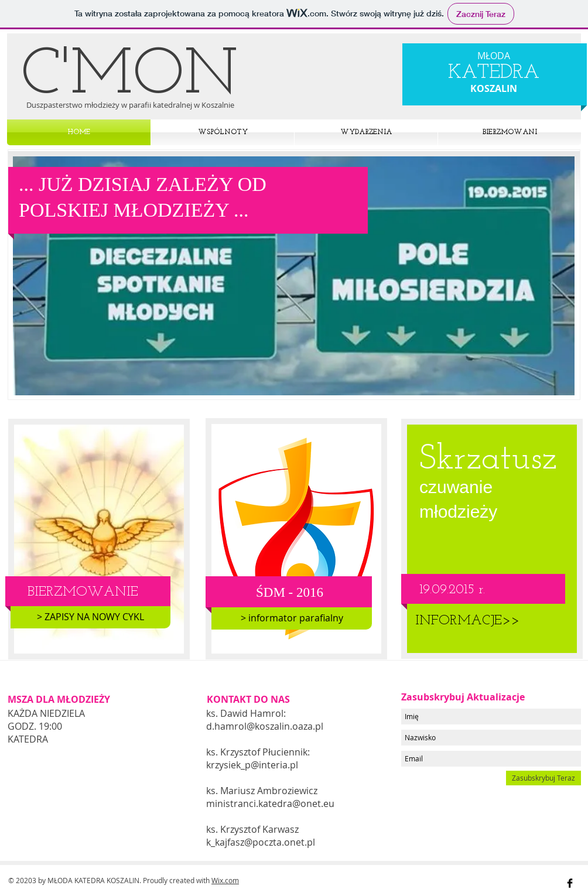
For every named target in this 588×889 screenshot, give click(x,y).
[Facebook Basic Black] (570, 883)
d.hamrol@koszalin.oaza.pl (265, 726)
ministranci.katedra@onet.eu (270, 803)
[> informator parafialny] (292, 618)
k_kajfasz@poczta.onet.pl (261, 842)
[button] (294, 276)
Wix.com (225, 880)
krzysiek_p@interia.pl (252, 765)
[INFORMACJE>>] (467, 621)
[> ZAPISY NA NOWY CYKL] (90, 617)
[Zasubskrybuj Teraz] (543, 778)
